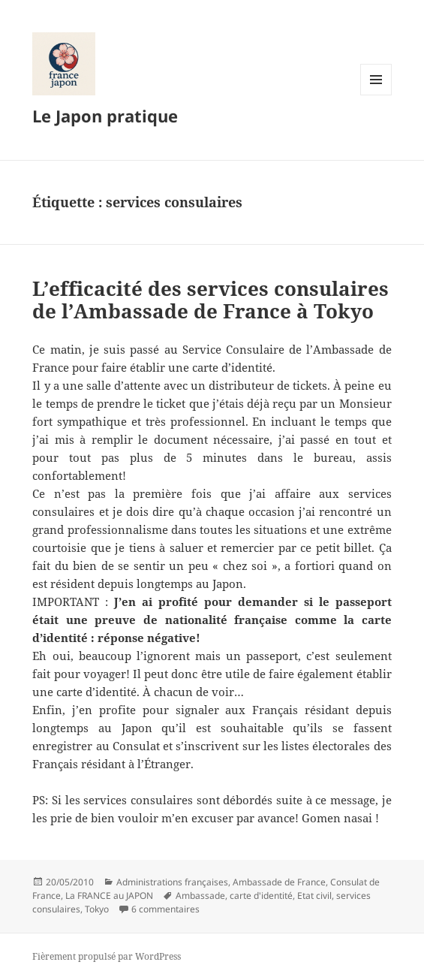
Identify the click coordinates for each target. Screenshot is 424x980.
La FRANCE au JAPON (109, 896)
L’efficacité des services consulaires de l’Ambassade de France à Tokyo (210, 300)
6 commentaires (165, 909)
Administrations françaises (172, 882)
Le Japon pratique (105, 116)
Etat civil (314, 896)
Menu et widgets (376, 95)
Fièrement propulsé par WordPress (107, 956)
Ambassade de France (279, 882)
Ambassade (200, 896)
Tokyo (97, 909)
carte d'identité (261, 896)
